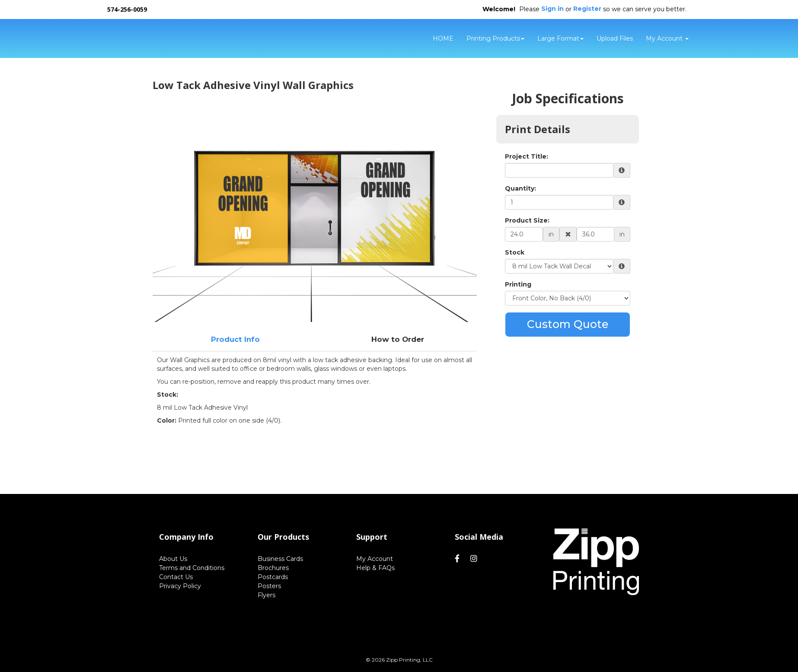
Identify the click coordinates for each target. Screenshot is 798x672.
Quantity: (520, 188)
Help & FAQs (375, 568)
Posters (269, 586)
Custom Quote (568, 324)
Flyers (267, 595)
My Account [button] (667, 38)
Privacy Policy (180, 586)
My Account (375, 559)
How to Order (398, 339)
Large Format (560, 38)
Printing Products (495, 38)
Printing (518, 284)
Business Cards (280, 559)
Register (587, 9)
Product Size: (527, 220)
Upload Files (615, 38)
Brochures (273, 568)
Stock (515, 252)
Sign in (552, 9)
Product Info (235, 339)
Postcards (273, 577)
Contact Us (176, 577)
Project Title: (527, 156)
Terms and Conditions (192, 568)
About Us (173, 559)
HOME (443, 38)
